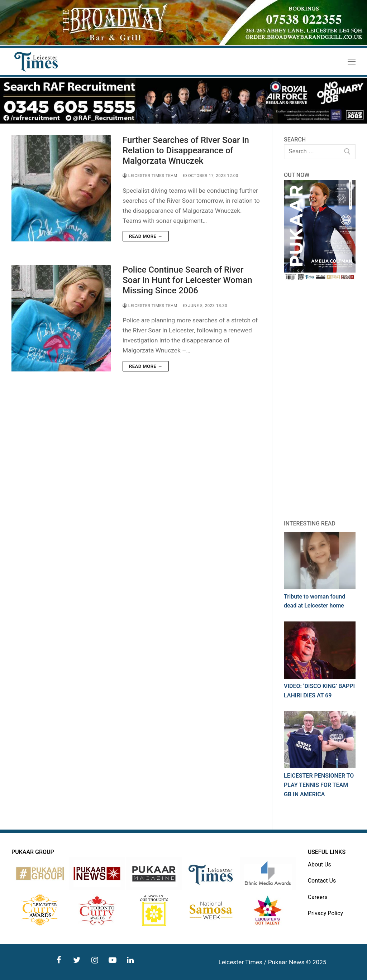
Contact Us (322, 881)
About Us (320, 864)
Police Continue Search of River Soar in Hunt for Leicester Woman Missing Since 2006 (187, 280)
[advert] (183, 43)
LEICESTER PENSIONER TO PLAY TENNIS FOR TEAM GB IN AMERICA (319, 785)
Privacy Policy (326, 913)
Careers (318, 897)
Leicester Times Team (150, 176)
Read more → (146, 236)
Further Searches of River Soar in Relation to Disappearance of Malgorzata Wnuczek (186, 150)
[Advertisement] (320, 400)
